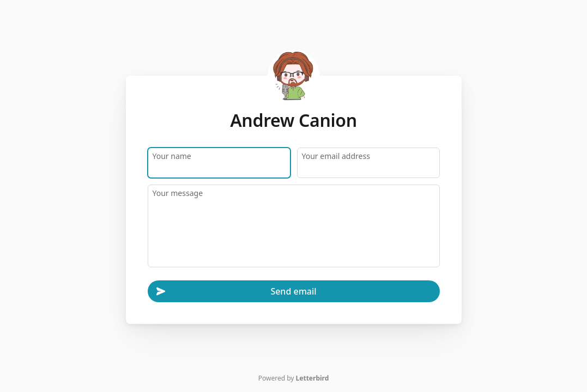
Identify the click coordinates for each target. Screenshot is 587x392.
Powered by (294, 378)
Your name (172, 155)
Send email (237, 291)
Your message (178, 192)
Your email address (336, 155)
